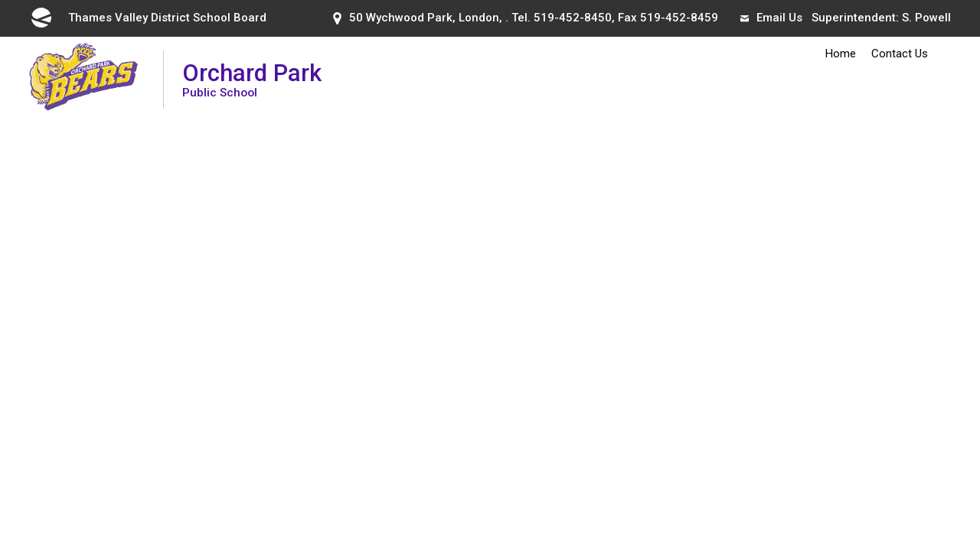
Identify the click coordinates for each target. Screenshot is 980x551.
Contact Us (900, 54)
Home (841, 54)
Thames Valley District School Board (148, 18)
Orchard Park (252, 79)
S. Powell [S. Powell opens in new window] (926, 18)
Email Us (771, 18)
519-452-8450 (573, 18)
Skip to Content (0, 0)
